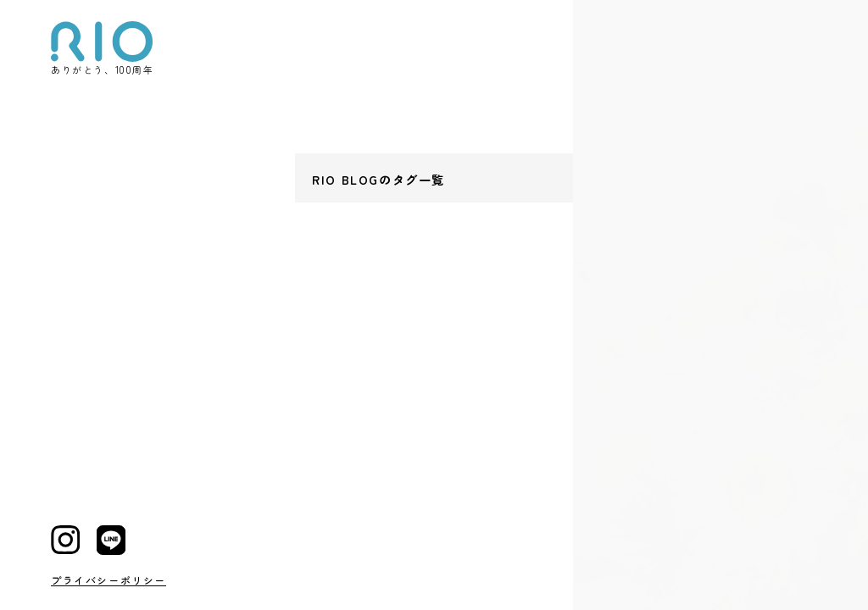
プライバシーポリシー (108, 580)
